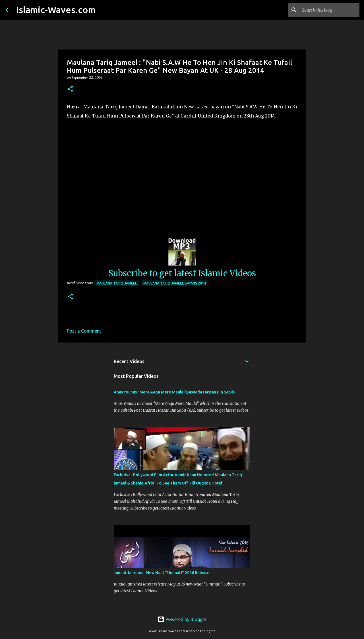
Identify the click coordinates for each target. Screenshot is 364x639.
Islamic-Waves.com (56, 10)
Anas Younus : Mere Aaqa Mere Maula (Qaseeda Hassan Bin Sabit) (174, 392)
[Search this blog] (330, 10)
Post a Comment (84, 331)
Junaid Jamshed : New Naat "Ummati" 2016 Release (162, 573)
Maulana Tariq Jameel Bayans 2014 (175, 283)
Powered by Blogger (182, 619)
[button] (70, 89)
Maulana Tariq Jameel (117, 283)
